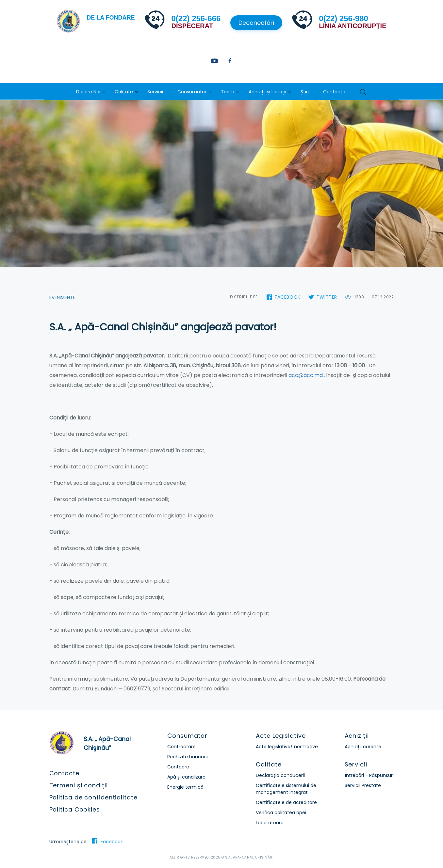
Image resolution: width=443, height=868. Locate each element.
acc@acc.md (306, 375)
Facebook (288, 297)
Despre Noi (88, 92)
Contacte (334, 92)
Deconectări (256, 23)
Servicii (155, 92)
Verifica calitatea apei (281, 813)
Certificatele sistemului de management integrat (286, 789)
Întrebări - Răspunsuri (369, 775)
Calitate (124, 92)
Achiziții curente (363, 747)
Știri (305, 92)
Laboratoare (270, 823)
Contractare (181, 747)
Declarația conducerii (280, 775)
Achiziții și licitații (267, 92)
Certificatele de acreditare (286, 802)
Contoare (178, 767)
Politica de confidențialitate (93, 797)
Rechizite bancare (188, 757)
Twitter (327, 297)
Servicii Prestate (363, 785)
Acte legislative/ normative (287, 747)
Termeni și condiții (79, 785)
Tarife (228, 92)
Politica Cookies (75, 809)
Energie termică (185, 787)
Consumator (192, 92)
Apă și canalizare (186, 777)
